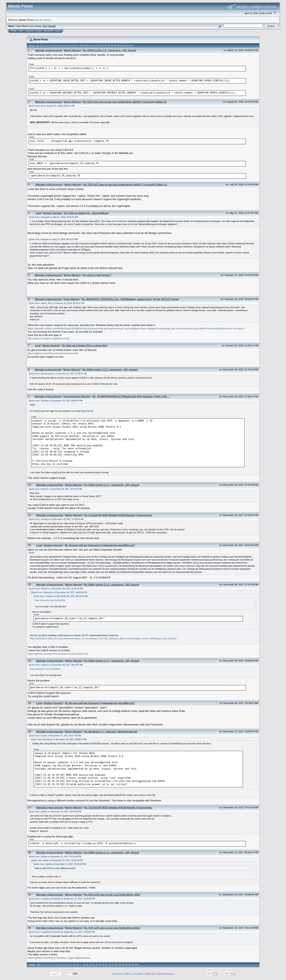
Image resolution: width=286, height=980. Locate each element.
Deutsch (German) (53, 213)
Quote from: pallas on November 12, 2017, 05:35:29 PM (57, 860)
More (58, 31)
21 (90, 46)
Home (14, 31)
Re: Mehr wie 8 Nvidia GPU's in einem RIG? (85, 345)
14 (69, 46)
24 (100, 46)
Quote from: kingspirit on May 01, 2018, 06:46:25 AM (53, 217)
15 (71, 46)
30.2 (45, 26)
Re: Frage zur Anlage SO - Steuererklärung (86, 213)
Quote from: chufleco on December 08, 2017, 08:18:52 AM (61, 596)
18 (81, 46)
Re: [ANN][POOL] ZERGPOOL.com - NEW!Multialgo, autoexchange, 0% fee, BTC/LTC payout (130, 299)
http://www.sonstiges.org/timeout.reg (48, 338)
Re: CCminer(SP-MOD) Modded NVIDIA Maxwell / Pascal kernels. (118, 515)
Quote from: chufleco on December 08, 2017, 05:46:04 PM (56, 589)
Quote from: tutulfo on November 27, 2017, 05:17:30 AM (55, 736)
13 (65, 46)
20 (87, 46)
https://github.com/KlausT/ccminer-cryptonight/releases (59, 958)
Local (38, 213)
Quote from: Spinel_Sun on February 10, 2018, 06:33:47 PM (57, 303)
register (47, 20)
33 (128, 46)
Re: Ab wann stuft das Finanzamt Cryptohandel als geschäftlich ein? (100, 545)
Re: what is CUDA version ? (97, 275)
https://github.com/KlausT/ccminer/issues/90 (53, 353)
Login (39, 31)
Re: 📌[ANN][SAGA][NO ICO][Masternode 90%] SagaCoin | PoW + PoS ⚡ (131, 396)
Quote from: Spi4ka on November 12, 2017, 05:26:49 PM (60, 864)
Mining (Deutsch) (51, 345)
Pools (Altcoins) (72, 299)
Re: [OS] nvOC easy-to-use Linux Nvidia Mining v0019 (112, 895)
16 (75, 46)
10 (56, 46)
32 (124, 46)
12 (62, 46)
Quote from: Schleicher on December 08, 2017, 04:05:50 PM (59, 592)
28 (112, 46)
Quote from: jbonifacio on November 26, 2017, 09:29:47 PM (59, 739)
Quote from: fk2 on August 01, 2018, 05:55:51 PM (52, 106)
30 (118, 46)
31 (121, 46)
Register (48, 31)
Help (21, 31)
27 (109, 46)
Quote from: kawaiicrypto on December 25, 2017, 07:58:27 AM (58, 374)
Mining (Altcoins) (72, 50)
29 (115, 46)
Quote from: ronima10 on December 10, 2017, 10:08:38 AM (56, 519)
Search (30, 31)
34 (131, 46)
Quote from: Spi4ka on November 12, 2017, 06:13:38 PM (55, 857)
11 (59, 46)
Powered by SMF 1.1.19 (124, 974)
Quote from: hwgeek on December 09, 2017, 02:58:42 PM (55, 489)
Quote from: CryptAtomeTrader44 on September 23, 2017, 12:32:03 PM (62, 899)
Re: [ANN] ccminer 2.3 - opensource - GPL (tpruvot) (110, 50)
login (37, 20)
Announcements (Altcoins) (77, 396)
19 (84, 46)
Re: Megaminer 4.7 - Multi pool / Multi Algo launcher (111, 731)
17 (78, 46)
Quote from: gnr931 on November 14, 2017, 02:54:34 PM (55, 812)
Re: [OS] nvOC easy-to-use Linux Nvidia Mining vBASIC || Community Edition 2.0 (125, 102)
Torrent (52, 26)
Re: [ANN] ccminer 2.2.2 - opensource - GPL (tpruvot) (110, 369)
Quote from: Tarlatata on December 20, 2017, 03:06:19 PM (56, 401)
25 (103, 46)
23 (97, 46)
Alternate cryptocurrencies (49, 50)
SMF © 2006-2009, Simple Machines (156, 974)
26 (106, 46)
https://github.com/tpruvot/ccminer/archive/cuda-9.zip (58, 654)
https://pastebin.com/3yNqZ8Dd (50, 600)
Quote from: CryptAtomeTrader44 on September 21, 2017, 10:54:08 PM (62, 932)
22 (93, 46)
